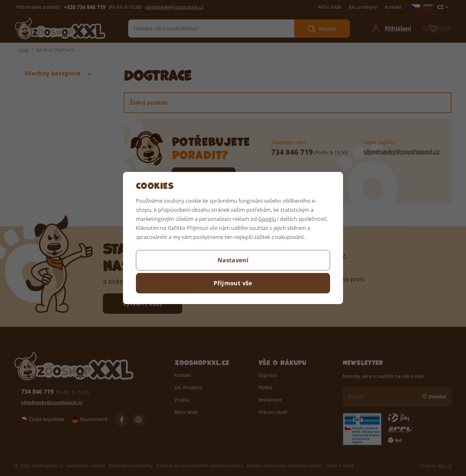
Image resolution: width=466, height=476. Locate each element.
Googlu (267, 219)
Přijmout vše (233, 283)
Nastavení (233, 260)
